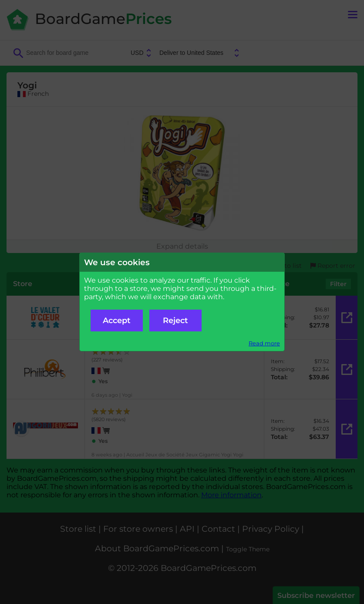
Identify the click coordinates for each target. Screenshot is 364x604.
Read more (264, 343)
